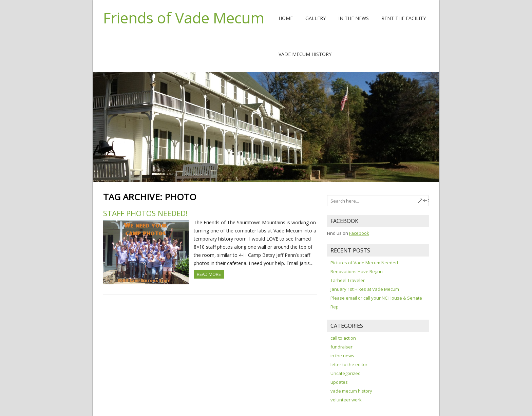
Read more (209, 274)
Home (286, 18)
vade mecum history (351, 391)
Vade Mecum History (305, 54)
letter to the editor (349, 364)
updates (339, 382)
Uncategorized (346, 373)
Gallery (316, 18)
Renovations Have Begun (357, 271)
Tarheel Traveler (348, 280)
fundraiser (341, 347)
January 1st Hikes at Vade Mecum (365, 289)
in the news (342, 356)
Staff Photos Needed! (145, 213)
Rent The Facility (404, 18)
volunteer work (346, 400)
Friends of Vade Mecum (184, 18)
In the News (354, 18)
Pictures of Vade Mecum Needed (364, 263)
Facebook (359, 233)
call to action (343, 338)
